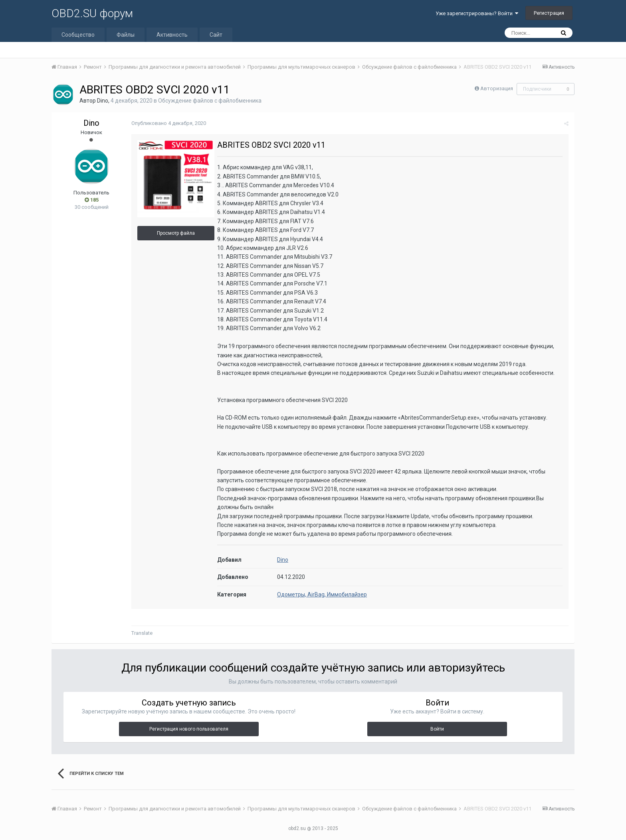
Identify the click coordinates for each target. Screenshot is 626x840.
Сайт (216, 35)
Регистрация (549, 13)
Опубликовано (169, 123)
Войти (437, 729)
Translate (142, 633)
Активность (172, 35)
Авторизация (497, 88)
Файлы (126, 35)
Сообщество (78, 35)
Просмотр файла (176, 233)
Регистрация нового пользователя (189, 729)
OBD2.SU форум (92, 13)
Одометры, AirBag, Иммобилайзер (322, 594)
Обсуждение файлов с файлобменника (210, 101)
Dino (103, 101)
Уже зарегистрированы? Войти (477, 13)
